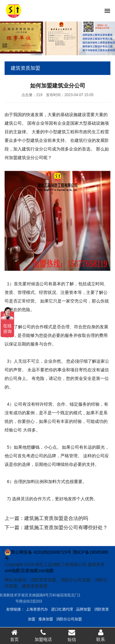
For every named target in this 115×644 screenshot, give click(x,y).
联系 (101, 635)
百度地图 (29, 571)
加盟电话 (43, 635)
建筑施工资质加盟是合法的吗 (56, 518)
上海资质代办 (37, 609)
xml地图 (12, 571)
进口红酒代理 (62, 609)
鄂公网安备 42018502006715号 (38, 552)
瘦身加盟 (46, 619)
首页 (14, 635)
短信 (72, 635)
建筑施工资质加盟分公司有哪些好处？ (66, 527)
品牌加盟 (83, 609)
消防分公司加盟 (69, 619)
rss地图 (46, 571)
